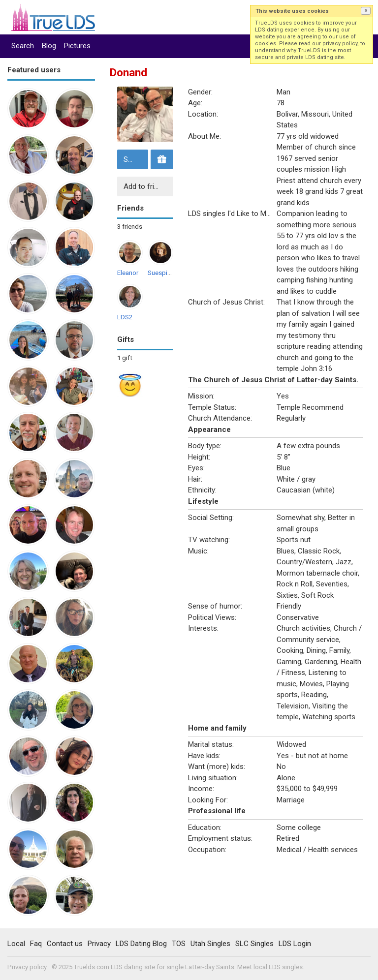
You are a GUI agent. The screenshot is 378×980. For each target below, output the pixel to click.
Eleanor (128, 273)
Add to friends (147, 186)
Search (23, 46)
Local (16, 944)
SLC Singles (254, 944)
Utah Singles (210, 944)
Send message (135, 159)
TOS (179, 944)
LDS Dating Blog (141, 944)
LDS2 (125, 317)
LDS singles (286, 967)
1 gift (125, 358)
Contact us (65, 944)
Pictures (77, 46)
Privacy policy (27, 967)
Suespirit (160, 273)
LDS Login (295, 944)
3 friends (130, 227)
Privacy (99, 944)
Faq (36, 944)
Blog (49, 46)
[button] (366, 11)
